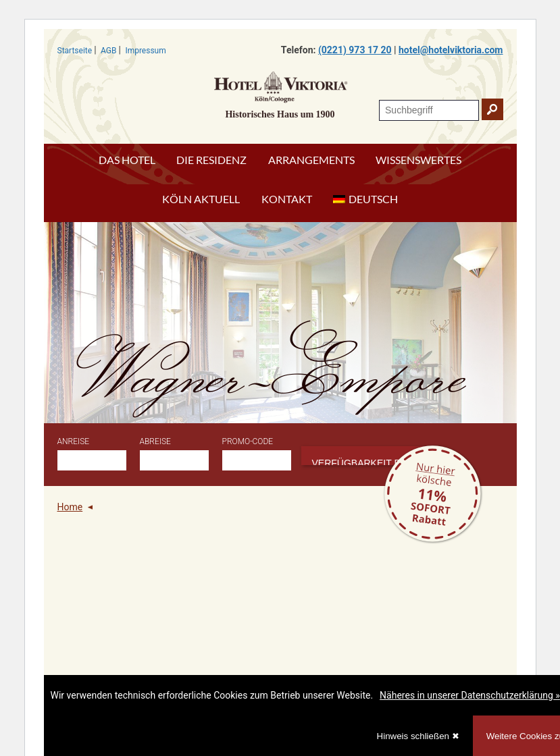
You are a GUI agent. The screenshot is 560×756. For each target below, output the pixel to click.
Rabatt (432, 494)
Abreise (155, 441)
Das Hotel (127, 160)
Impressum (145, 51)
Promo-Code (248, 441)
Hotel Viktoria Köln (280, 86)
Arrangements (311, 160)
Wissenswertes (418, 160)
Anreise (74, 441)
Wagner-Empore (276, 373)
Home (70, 507)
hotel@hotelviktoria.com (451, 50)
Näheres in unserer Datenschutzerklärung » (470, 695)
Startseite (75, 51)
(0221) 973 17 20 (355, 50)
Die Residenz (211, 160)
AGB (108, 51)
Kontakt (287, 199)
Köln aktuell (201, 199)
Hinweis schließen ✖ (418, 736)
